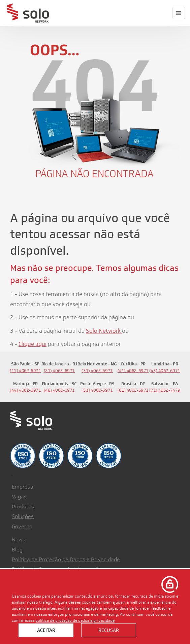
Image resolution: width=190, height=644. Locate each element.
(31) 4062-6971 (97, 371)
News (19, 540)
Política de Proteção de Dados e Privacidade (66, 559)
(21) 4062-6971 (59, 371)
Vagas (19, 496)
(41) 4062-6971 (133, 371)
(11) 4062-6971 (25, 371)
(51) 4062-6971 (97, 390)
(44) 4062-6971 (25, 390)
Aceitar (46, 630)
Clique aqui (33, 344)
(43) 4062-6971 (165, 371)
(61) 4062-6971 (133, 390)
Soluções (23, 516)
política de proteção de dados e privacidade (75, 620)
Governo (22, 526)
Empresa (23, 487)
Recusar (109, 630)
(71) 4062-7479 (165, 390)
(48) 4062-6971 (59, 390)
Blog (17, 550)
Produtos (23, 507)
